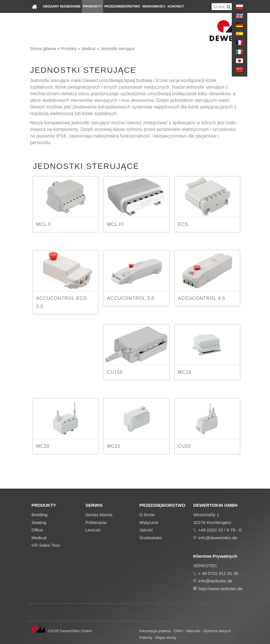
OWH (178, 631)
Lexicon (93, 530)
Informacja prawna (155, 631)
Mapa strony (166, 638)
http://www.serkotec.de (221, 589)
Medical (88, 49)
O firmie (147, 515)
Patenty (146, 638)
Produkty (93, 6)
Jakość (146, 530)
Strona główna (43, 49)
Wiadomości (154, 6)
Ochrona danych (217, 631)
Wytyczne (149, 522)
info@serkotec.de (215, 581)
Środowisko (151, 538)
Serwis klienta (99, 515)
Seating (39, 522)
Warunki (193, 631)
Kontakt (176, 6)
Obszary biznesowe (62, 6)
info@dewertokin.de (218, 538)
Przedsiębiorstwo (122, 6)
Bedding (40, 515)
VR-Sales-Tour (46, 545)
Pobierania (96, 522)
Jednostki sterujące (118, 49)
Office (37, 530)
